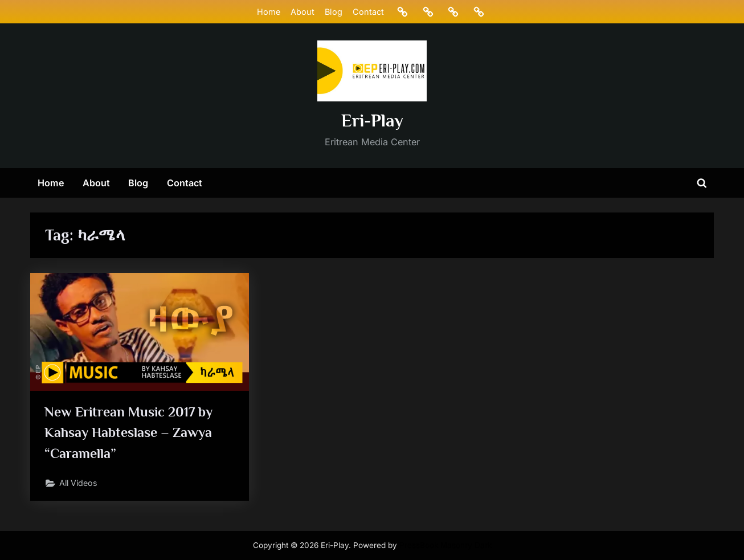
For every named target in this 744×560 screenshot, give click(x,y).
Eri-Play (372, 120)
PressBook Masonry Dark (445, 545)
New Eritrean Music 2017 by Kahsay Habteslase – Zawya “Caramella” (132, 433)
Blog (333, 12)
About (302, 12)
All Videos (80, 485)
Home (268, 12)
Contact (368, 12)
